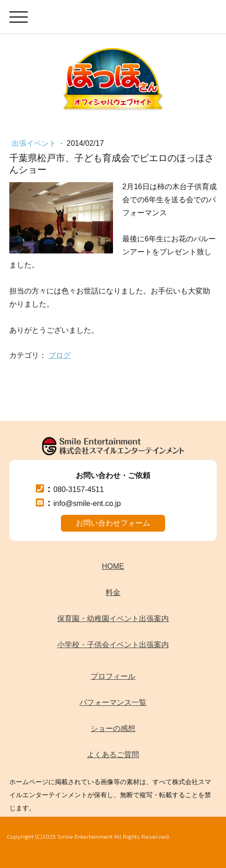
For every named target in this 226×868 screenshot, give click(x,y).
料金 (113, 592)
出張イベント (35, 143)
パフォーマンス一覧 (113, 702)
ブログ (60, 355)
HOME (113, 566)
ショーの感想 (113, 728)
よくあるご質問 (113, 755)
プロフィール (113, 676)
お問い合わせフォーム (113, 523)
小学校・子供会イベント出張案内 (113, 645)
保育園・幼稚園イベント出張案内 (113, 619)
